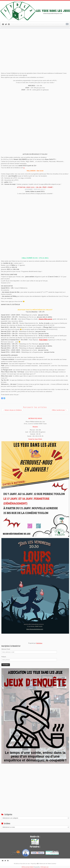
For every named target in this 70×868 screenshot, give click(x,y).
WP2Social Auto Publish (28, 867)
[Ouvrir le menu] (67, 24)
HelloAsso (39, 643)
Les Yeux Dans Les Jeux (24, 864)
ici (24, 168)
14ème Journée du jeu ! (59, 410)
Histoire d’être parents (45, 319)
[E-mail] (4, 24)
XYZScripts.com (44, 867)
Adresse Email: (6, 649)
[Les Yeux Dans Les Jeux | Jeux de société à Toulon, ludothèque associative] (35, 11)
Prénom (4, 657)
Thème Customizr (52, 864)
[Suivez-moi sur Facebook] (9, 24)
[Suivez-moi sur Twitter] (7, 24)
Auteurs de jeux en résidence (12, 410)
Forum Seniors (43, 340)
